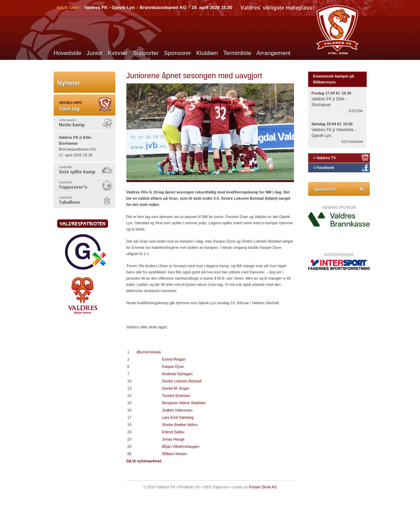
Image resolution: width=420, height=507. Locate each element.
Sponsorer (177, 53)
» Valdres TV (325, 158)
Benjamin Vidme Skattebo (184, 403)
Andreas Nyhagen (177, 374)
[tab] (84, 123)
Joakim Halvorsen (177, 410)
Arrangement (274, 53)
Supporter (146, 53)
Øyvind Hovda (149, 352)
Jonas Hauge (173, 439)
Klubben (207, 53)
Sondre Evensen (176, 396)
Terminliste (237, 53)
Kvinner (118, 53)
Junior (95, 53)
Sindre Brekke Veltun (180, 425)
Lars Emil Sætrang (178, 417)
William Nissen (175, 454)
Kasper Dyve (173, 366)
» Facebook (324, 168)
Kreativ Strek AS (263, 487)
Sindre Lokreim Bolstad (182, 381)
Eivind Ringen (174, 359)
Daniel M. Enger (176, 388)
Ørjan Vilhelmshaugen (181, 446)
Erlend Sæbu (173, 432)
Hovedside (68, 53)
